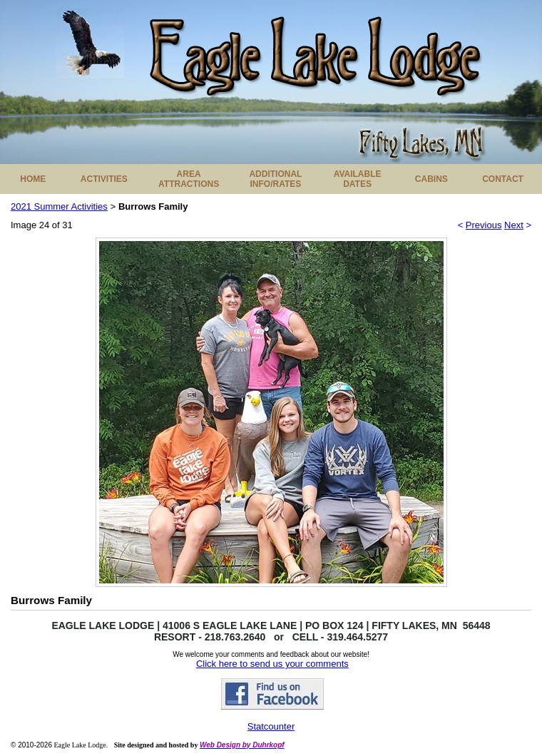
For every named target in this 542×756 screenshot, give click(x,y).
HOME (33, 179)
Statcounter (271, 726)
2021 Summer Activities (59, 206)
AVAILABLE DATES (358, 179)
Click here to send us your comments (272, 664)
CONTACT (503, 179)
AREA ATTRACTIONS (189, 179)
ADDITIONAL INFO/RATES (275, 179)
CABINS (431, 179)
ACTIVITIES (104, 179)
